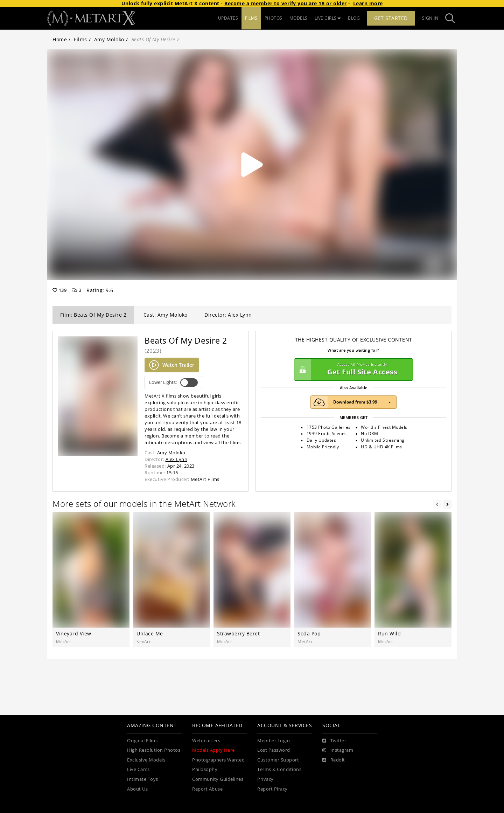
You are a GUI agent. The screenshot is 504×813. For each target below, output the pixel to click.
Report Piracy (272, 789)
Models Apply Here (213, 750)
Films (80, 39)
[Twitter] (334, 741)
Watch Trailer (172, 365)
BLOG (354, 18)
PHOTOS (274, 18)
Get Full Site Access (352, 370)
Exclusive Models (146, 760)
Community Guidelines (218, 779)
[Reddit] (334, 760)
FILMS (251, 18)
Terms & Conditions (279, 769)
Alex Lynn (177, 459)
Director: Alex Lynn (228, 315)
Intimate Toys (143, 779)
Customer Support (278, 760)
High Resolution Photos (154, 750)
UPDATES (228, 18)
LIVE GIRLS (328, 18)
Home (60, 39)
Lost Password (274, 750)
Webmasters (206, 741)
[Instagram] (338, 750)
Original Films (142, 741)
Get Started (391, 18)
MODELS (299, 18)
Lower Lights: (173, 383)
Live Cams (138, 769)
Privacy (265, 779)
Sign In (430, 18)
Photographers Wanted (218, 760)
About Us (137, 789)
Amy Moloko (109, 39)
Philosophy (205, 769)
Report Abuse (207, 789)
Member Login (274, 741)
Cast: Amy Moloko (166, 315)
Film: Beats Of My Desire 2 (93, 315)
